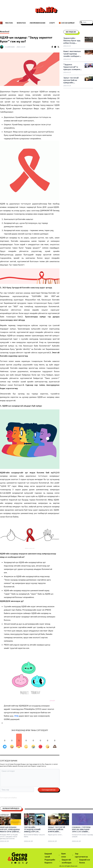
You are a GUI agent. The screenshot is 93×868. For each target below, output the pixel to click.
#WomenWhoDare (38, 23)
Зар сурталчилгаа (81, 855)
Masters (9, 23)
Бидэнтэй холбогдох (67, 861)
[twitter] (58, 47)
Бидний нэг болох (85, 861)
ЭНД (16, 716)
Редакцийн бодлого (50, 861)
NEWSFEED (21, 23)
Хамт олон (64, 855)
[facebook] (52, 47)
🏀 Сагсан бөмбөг (67, 23)
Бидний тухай (48, 855)
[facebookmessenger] (55, 47)
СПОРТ (52, 23)
